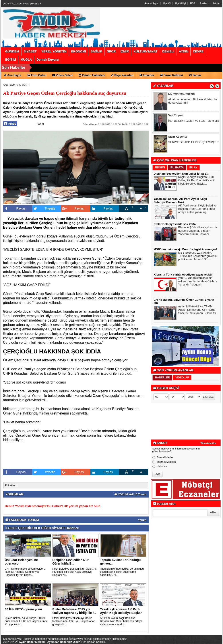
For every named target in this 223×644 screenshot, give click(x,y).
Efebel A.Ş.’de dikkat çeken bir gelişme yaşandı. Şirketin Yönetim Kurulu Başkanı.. (198, 231)
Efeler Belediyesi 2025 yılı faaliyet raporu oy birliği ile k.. (74, 611)
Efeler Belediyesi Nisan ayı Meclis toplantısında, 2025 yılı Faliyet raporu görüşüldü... (74, 621)
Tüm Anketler (208, 443)
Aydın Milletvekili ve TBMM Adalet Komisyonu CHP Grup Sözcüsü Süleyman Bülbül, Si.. (198, 310)
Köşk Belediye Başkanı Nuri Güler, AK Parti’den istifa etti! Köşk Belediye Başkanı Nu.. (75, 572)
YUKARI (200, 638)
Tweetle (44, 208)
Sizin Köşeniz (178, 138)
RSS (193, 3)
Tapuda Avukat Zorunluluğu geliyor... (120, 562)
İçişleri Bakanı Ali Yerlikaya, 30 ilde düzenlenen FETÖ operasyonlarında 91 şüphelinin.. (26, 621)
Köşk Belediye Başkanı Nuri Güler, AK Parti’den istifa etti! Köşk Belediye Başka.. (197, 181)
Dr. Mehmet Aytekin (182, 95)
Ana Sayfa (152, 3)
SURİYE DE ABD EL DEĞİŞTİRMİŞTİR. (194, 143)
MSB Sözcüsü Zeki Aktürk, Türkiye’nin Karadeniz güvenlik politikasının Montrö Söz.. (198, 256)
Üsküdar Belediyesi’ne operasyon (21, 562)
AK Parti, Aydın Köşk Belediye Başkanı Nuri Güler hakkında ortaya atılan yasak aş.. (197, 209)
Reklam (204, 3)
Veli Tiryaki (176, 116)
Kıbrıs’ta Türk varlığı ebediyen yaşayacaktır (183, 275)
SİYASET (25, 85)
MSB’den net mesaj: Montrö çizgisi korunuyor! (185, 249)
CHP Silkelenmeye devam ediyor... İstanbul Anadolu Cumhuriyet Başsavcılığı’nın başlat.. (25, 572)
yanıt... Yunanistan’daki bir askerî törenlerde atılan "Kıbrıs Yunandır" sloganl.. (198, 282)
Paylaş (14, 208)
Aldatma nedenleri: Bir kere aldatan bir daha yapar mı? (193, 102)
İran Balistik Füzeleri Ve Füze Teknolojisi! (194, 122)
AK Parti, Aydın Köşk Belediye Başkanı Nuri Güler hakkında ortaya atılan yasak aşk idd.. (121, 621)
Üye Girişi (180, 3)
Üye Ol (167, 3)
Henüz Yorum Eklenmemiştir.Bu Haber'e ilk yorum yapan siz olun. (53, 506)
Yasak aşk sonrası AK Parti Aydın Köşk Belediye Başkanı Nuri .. (122, 613)
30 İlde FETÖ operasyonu (23, 609)
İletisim (216, 3)
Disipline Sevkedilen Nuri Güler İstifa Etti (71, 562)
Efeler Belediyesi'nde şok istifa (175, 224)
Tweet (40, 124)
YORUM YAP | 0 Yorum (130, 494)
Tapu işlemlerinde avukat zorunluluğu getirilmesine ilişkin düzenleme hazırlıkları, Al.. (122, 572)
